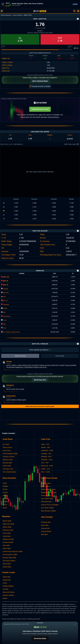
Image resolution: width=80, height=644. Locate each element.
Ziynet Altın (45, 525)
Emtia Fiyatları (46, 483)
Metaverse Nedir (8, 539)
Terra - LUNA (46, 472)
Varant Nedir (7, 567)
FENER (5, 486)
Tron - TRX (45, 463)
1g (10, 144)
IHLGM (5, 492)
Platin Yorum (45, 486)
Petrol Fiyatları (46, 496)
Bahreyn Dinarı (8, 460)
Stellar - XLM (45, 469)
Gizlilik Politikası (8, 586)
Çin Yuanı (6, 444)
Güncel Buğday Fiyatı (48, 489)
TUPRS (5, 502)
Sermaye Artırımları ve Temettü (40, 86)
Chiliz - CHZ (45, 444)
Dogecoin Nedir (8, 530)
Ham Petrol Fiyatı (47, 499)
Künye (5, 583)
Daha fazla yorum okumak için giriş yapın (40, 406)
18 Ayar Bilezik (46, 531)
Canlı (2, 144)
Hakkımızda (7, 580)
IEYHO (5, 489)
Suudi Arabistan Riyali (10, 454)
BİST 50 (5, 281)
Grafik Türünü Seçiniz (72, 144)
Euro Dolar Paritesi (47, 508)
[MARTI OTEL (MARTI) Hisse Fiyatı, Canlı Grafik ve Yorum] (40, 11)
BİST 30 (5, 285)
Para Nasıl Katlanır (9, 561)
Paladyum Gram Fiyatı (49, 492)
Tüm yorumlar (60, 356)
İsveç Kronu (7, 450)
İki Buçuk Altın (46, 522)
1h (12, 144)
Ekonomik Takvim (9, 592)
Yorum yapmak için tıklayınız (40, 350)
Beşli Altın (44, 534)
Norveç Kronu (7, 447)
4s (7, 144)
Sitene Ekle (7, 577)
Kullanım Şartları (8, 595)
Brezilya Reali (7, 463)
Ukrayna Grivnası (9, 457)
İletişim (5, 598)
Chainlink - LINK (47, 460)
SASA (5, 508)
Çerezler (6, 589)
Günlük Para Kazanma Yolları (13, 552)
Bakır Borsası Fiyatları (49, 511)
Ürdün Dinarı (7, 466)
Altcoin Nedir (7, 527)
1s (5, 144)
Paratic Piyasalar (6, 15)
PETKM (5, 499)
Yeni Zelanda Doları (9, 472)
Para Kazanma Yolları (10, 555)
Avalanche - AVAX (47, 450)
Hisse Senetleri (18, 15)
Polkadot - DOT (46, 457)
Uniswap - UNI (46, 454)
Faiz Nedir (6, 545)
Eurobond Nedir (8, 542)
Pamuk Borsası (46, 502)
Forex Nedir (7, 533)
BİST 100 (5, 277)
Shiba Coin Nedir (8, 524)
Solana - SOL (46, 447)
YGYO (5, 505)
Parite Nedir (7, 548)
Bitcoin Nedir (7, 521)
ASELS (5, 496)
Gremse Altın (45, 528)
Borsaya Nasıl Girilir (9, 558)
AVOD (5, 483)
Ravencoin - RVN (47, 466)
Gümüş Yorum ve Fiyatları (50, 505)
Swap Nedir (7, 536)
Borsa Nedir (7, 564)
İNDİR (75, 4)
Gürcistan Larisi (8, 469)
